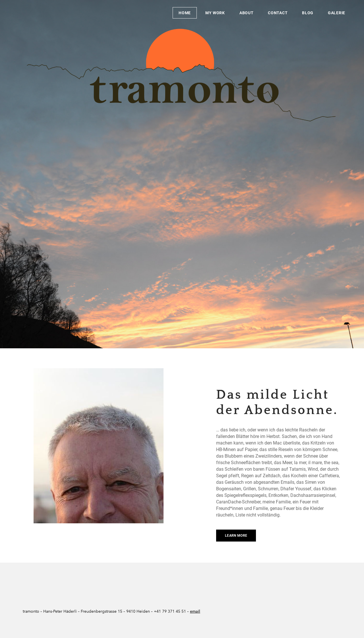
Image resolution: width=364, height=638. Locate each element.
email (195, 611)
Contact (278, 13)
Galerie (337, 13)
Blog (308, 13)
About (247, 13)
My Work (215, 13)
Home (185, 13)
